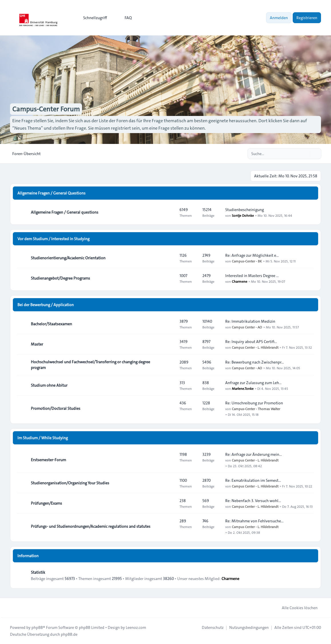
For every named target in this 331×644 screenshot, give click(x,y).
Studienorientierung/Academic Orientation (68, 258)
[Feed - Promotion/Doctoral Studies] (170, 408)
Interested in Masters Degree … (252, 276)
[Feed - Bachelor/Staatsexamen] (170, 324)
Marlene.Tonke (243, 388)
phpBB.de (69, 634)
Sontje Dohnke (243, 215)
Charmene (240, 281)
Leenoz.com (136, 627)
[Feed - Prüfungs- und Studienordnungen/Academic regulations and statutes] (170, 526)
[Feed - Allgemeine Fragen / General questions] (170, 212)
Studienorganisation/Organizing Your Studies (70, 483)
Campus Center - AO (247, 327)
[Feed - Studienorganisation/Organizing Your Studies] (170, 483)
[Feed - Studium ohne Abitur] (170, 385)
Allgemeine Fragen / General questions (65, 212)
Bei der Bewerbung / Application (46, 305)
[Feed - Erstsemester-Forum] (170, 460)
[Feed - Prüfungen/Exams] (170, 503)
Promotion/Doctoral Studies (56, 408)
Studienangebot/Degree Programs (60, 278)
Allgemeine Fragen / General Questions (51, 193)
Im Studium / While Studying (43, 438)
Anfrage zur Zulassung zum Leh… (253, 383)
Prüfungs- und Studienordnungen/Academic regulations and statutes (91, 526)
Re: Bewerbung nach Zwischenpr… (255, 362)
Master (37, 344)
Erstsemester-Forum (48, 460)
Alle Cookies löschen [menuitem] (296, 608)
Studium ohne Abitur (49, 385)
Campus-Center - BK (247, 261)
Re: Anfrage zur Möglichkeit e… (252, 255)
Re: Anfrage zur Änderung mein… (254, 454)
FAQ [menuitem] (124, 18)
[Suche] (305, 154)
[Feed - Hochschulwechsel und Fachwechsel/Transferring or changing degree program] (170, 365)
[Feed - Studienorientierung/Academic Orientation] (170, 258)
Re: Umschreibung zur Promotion (254, 403)
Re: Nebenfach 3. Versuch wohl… (253, 501)
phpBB (37, 627)
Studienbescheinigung (245, 210)
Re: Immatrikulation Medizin (250, 321)
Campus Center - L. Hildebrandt (255, 347)
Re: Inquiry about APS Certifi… (251, 342)
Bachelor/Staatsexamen (51, 324)
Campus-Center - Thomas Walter (256, 409)
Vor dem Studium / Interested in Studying (53, 239)
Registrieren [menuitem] (307, 18)
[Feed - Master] (170, 344)
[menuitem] (92, 18)
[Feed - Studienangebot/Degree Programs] (170, 278)
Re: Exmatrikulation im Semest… (253, 480)
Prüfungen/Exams (46, 503)
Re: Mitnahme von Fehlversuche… (254, 521)
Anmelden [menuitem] (279, 18)
